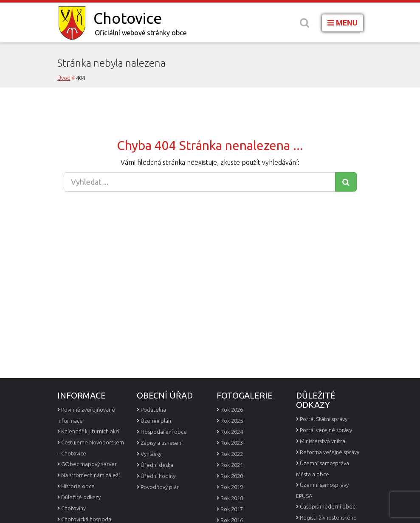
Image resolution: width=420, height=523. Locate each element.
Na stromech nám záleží (90, 475)
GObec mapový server (89, 464)
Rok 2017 (232, 509)
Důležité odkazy (81, 497)
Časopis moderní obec (327, 506)
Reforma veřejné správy (330, 452)
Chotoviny (73, 508)
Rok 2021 (232, 465)
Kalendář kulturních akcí (90, 431)
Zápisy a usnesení (162, 443)
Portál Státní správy (324, 419)
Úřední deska (157, 465)
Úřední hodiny (158, 476)
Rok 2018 (232, 498)
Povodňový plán (160, 487)
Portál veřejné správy (326, 430)
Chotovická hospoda (86, 519)
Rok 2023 (232, 443)
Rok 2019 (232, 487)
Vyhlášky (151, 454)
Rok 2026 (232, 410)
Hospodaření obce (164, 432)
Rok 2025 (232, 421)
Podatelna (153, 410)
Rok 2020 (232, 476)
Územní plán (156, 421)
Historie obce (78, 486)
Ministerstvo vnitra (323, 441)
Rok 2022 (232, 454)
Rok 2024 (232, 432)
